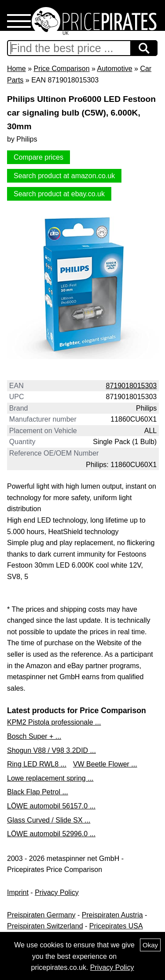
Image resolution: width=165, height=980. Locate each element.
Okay (150, 945)
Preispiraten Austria (112, 915)
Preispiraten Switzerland (45, 926)
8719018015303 (132, 386)
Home (16, 69)
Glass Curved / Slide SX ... (49, 820)
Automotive (115, 69)
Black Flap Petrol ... (38, 792)
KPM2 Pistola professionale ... (54, 722)
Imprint (18, 892)
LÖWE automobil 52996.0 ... (51, 834)
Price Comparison (61, 69)
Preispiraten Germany (41, 915)
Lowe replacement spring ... (50, 778)
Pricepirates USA (116, 926)
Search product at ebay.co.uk (59, 194)
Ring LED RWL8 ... (37, 764)
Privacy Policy (57, 892)
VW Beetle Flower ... (105, 764)
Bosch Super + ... (34, 736)
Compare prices (38, 157)
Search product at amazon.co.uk (64, 176)
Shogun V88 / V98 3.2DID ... (51, 750)
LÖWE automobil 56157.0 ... (51, 806)
